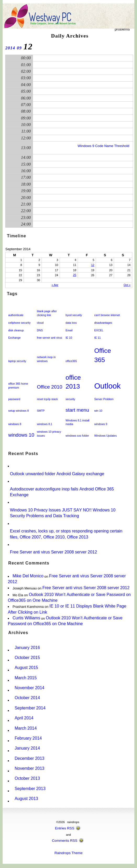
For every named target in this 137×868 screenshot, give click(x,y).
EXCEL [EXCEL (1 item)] (99, 330)
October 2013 (27, 778)
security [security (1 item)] (70, 399)
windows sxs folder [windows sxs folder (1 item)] (77, 436)
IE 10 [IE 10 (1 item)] (69, 338)
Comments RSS (65, 841)
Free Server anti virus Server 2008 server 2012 (53, 552)
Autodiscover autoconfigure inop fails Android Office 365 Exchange (62, 492)
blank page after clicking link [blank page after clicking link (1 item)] (47, 313)
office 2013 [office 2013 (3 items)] (73, 382)
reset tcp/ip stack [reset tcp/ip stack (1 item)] (47, 399)
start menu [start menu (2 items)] (77, 410)
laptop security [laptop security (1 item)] (17, 361)
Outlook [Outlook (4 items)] (107, 386)
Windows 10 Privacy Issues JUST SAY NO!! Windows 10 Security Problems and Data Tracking (63, 513)
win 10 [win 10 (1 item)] (98, 411)
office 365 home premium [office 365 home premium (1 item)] (18, 386)
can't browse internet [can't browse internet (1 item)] (107, 315)
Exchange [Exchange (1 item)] (14, 338)
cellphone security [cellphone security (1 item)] (19, 323)
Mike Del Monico (28, 576)
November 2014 (30, 688)
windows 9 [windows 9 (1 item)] (101, 424)
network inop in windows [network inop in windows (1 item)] (46, 359)
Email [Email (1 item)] (69, 330)
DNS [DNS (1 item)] (40, 330)
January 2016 (27, 648)
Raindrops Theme (68, 853)
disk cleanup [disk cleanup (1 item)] (16, 330)
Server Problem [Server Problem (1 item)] (104, 399)
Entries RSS (65, 828)
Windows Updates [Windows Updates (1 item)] (105, 436)
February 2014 (28, 738)
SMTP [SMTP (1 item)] (41, 411)
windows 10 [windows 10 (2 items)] (21, 435)
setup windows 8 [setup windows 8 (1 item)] (18, 411)
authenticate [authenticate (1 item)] (16, 315)
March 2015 (26, 678)
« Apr (55, 285)
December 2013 (30, 758)
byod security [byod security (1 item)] (74, 315)
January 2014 (27, 748)
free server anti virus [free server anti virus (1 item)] (50, 338)
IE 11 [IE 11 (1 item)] (97, 338)
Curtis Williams (26, 618)
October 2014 (27, 698)
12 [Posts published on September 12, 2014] (93, 265)
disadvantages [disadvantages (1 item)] (103, 323)
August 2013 (26, 799)
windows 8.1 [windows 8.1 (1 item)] (45, 424)
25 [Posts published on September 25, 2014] (75, 275)
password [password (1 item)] (14, 399)
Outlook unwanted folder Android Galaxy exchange (57, 474)
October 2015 (27, 658)
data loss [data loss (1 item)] (71, 323)
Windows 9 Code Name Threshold (104, 146)
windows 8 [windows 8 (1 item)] (15, 424)
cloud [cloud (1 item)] (40, 323)
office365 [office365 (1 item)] (71, 361)
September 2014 (30, 708)
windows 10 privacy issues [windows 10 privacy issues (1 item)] (49, 434)
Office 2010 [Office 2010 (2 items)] (50, 387)
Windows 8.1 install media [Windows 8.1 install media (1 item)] (78, 422)
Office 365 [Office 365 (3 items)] (102, 355)
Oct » (127, 285)
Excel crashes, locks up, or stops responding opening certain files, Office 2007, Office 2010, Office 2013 (66, 534)
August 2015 (26, 668)
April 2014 (24, 718)
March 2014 (26, 728)
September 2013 (30, 789)
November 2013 (30, 768)
